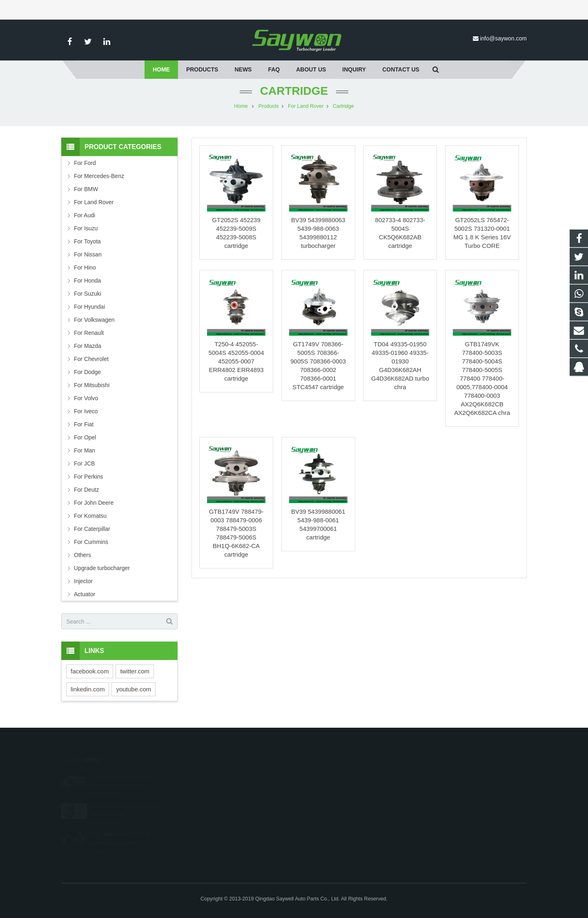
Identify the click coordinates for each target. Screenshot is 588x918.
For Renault (89, 333)
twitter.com (135, 671)
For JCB (84, 463)
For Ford (85, 163)
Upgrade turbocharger (102, 568)
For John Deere (94, 503)
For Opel (85, 437)
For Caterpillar (92, 529)
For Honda (87, 281)
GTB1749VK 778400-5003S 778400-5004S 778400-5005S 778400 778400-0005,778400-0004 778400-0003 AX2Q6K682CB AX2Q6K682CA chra (482, 378)
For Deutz (86, 490)
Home (241, 106)
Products (269, 106)
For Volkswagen (94, 320)
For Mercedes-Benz (99, 176)
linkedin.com (88, 689)
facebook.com (90, 671)
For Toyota (87, 241)
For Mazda (88, 346)
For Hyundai (89, 307)
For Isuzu (86, 228)
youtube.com (134, 689)
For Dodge (87, 372)
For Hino (85, 267)
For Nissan (88, 254)
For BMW (86, 189)
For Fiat (84, 424)
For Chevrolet (91, 359)
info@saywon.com (503, 38)
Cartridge (294, 91)
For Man (85, 450)
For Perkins (89, 477)
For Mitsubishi (92, 385)
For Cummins (91, 542)
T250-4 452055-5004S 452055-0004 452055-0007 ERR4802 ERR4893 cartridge (236, 361)
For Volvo (86, 398)
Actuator (85, 594)
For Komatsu (90, 516)
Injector (83, 581)
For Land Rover (306, 106)
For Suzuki (88, 294)
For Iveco (86, 411)
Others (82, 555)
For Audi (85, 215)
